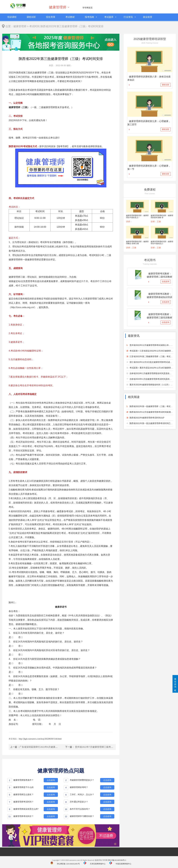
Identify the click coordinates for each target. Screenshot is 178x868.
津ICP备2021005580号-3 (117, 860)
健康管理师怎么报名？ (23, 795)
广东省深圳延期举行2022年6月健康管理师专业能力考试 (48, 747)
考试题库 (109, 17)
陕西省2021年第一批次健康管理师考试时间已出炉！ (153, 423)
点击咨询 (51, 780)
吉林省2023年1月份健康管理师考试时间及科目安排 (153, 379)
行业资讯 (128, 17)
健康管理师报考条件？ (23, 780)
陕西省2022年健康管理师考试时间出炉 (147, 418)
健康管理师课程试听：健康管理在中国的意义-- (137, 216)
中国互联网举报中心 (120, 864)
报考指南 (89, 17)
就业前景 (148, 17)
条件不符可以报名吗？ (80, 809)
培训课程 (12, 17)
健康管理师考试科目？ (23, 816)
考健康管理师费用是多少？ (82, 780)
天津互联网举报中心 (94, 864)
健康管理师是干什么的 (23, 787)
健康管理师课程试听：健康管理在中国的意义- (162, 243)
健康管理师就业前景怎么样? (26, 809)
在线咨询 (166, 282)
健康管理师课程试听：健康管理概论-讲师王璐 (137, 243)
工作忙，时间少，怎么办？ (82, 795)
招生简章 (51, 17)
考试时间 (34, 26)
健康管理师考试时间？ (23, 802)
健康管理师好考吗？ (79, 787)
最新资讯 (134, 336)
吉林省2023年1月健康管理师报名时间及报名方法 (152, 373)
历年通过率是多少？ (79, 802)
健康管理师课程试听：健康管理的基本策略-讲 (162, 216)
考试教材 (70, 17)
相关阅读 (134, 397)
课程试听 (31, 17)
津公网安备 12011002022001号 (65, 864)
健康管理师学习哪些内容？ (82, 816)
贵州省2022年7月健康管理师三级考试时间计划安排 (101, 747)
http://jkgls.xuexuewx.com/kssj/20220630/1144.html (40, 739)
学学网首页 (88, 8)
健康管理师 (58, 7)
